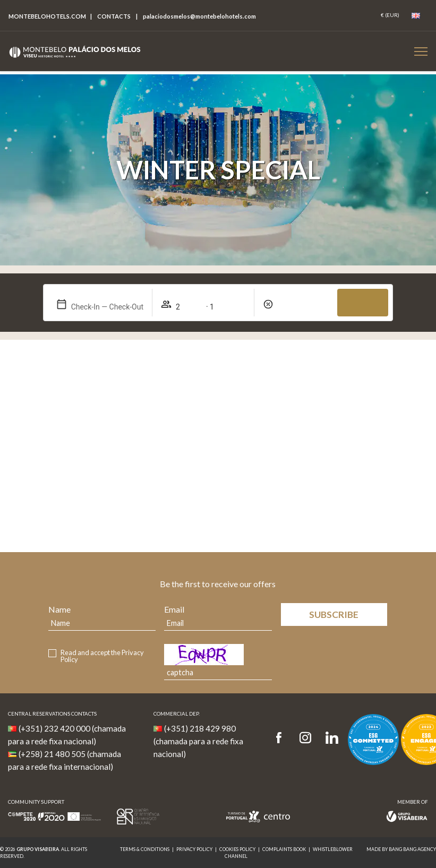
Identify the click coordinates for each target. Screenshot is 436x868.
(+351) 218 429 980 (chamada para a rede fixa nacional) (198, 741)
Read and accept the (102, 656)
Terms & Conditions (145, 849)
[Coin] (390, 15)
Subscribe (334, 615)
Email (174, 609)
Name (59, 609)
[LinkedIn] (332, 738)
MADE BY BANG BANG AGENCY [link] (401, 849)
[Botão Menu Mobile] (421, 51)
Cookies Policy (237, 849)
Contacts (114, 16)
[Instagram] (305, 738)
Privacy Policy (194, 849)
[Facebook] (282, 738)
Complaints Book (284, 849)
